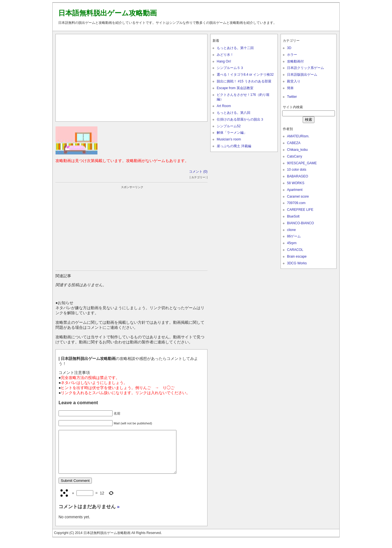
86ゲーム (294, 236)
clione (291, 230)
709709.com (296, 203)
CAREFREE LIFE (300, 210)
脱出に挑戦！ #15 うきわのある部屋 (244, 81)
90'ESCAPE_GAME (302, 163)
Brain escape (297, 256)
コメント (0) (198, 172)
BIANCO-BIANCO (300, 223)
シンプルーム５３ (230, 68)
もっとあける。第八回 (234, 113)
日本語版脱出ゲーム (302, 75)
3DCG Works (297, 263)
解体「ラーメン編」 (232, 133)
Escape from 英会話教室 (235, 88)
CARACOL (295, 250)
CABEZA (294, 143)
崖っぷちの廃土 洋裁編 (234, 146)
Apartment (295, 190)
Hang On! (224, 61)
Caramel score (298, 196)
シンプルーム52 (229, 126)
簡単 (290, 88)
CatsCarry (295, 156)
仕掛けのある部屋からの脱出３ (240, 119)
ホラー (292, 55)
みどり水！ (225, 55)
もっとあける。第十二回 (235, 48)
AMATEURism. (298, 136)
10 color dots (297, 170)
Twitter (292, 97)
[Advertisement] (132, 77)
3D (289, 48)
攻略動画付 (295, 61)
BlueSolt (293, 216)
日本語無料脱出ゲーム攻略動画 (108, 13)
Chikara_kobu (297, 150)
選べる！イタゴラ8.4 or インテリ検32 (245, 75)
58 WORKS (296, 183)
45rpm (292, 243)
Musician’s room (229, 139)
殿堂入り (294, 81)
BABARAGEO (297, 176)
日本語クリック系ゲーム (305, 68)
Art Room (224, 106)
